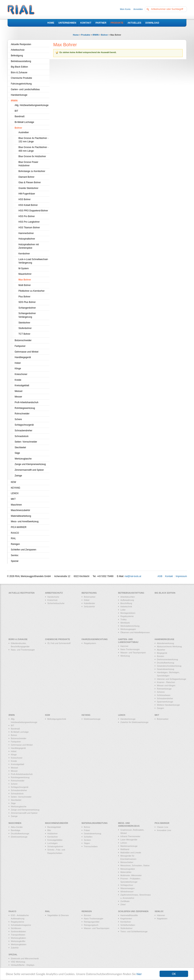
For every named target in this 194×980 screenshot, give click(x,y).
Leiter (123, 610)
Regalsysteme (127, 616)
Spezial (15, 561)
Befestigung (17, 56)
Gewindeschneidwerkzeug (169, 666)
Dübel (87, 600)
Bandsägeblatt (54, 827)
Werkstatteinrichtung (130, 626)
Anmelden (138, 9)
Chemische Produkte (21, 78)
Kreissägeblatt (22, 385)
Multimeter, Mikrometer (131, 875)
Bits (49, 830)
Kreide (18, 380)
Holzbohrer (52, 834)
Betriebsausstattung (21, 61)
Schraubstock (22, 436)
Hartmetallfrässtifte (129, 915)
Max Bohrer (25, 280)
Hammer (124, 646)
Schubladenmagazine (21, 925)
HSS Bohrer (25, 199)
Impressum (181, 576)
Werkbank (125, 623)
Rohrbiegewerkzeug (25, 408)
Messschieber (127, 862)
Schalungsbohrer (55, 846)
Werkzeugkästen (19, 944)
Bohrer (104, 35)
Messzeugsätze (128, 869)
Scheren (161, 692)
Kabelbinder (89, 603)
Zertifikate (125, 901)
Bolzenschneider (23, 340)
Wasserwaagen (128, 888)
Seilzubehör (89, 607)
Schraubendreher (23, 431)
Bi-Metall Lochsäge (24, 122)
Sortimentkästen (18, 931)
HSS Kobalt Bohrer (28, 205)
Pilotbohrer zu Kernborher (31, 291)
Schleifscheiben (128, 925)
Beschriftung (126, 603)
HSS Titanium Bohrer (29, 228)
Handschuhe (53, 597)
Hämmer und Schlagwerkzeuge (171, 679)
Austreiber (24, 132)
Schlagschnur (127, 885)
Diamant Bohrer (26, 177)
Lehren (124, 843)
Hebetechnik (126, 607)
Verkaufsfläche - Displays (23, 965)
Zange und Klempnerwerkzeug (30, 464)
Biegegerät (162, 653)
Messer (18, 397)
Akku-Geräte (17, 827)
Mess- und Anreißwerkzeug (25, 521)
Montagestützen (128, 613)
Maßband (125, 849)
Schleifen (88, 837)
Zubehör (15, 948)
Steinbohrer (24, 323)
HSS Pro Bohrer (27, 216)
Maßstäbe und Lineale (131, 853)
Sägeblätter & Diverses (58, 915)
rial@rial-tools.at (133, 576)
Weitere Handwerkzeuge (168, 705)
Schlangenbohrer (27, 308)
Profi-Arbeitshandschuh (27, 402)
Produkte (86, 35)
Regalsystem (90, 643)
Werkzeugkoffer (18, 941)
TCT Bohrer (24, 334)
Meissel (19, 391)
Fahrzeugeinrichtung (21, 84)
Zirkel (123, 904)
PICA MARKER (19, 527)
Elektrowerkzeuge (92, 719)
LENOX (15, 493)
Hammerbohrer (26, 233)
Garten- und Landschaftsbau (25, 89)
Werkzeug (125, 656)
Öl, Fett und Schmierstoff (59, 643)
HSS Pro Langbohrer (29, 222)
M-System (24, 268)
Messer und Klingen (166, 685)
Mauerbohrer (25, 274)
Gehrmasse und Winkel (27, 352)
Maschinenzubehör (20, 510)
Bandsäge (16, 830)
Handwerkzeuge (19, 95)
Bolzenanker (90, 597)
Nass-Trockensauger (130, 649)
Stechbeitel (20, 447)
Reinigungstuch (91, 925)
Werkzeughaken (18, 938)
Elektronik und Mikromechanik (25, 959)
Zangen (160, 708)
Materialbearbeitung (21, 516)
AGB (160, 576)
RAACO (15, 533)
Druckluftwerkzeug (165, 663)
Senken (87, 840)
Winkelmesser (127, 892)
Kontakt (169, 576)
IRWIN (96, 35)
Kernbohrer (24, 254)
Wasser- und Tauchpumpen (133, 653)
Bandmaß (20, 116)
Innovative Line (164, 830)
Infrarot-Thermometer (130, 836)
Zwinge (18, 476)
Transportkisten (18, 935)
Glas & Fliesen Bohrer (30, 182)
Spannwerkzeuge (165, 702)
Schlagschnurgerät (24, 425)
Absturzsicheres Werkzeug (169, 646)
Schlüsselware (164, 695)
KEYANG (16, 488)
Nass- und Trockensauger (23, 650)
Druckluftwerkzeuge (20, 834)
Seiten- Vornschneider (26, 442)
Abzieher (161, 650)
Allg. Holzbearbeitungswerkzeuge (32, 105)
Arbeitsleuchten (128, 597)
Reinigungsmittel (92, 922)
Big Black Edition (19, 67)
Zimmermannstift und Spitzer (29, 470)
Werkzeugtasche (23, 459)
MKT (13, 499)
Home (76, 35)
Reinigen (15, 544)
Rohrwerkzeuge (164, 689)
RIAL (13, 538)
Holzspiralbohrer (27, 239)
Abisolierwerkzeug (165, 643)
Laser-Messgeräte (129, 840)
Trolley (124, 619)
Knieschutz (52, 600)
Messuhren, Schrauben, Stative (135, 865)
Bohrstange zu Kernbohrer (32, 171)
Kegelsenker (126, 919)
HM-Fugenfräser (27, 194)
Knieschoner (21, 374)
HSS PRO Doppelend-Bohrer (33, 211)
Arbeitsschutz (18, 50)
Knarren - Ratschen (166, 682)
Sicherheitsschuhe (56, 603)
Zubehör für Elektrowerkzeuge (134, 722)
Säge (17, 453)
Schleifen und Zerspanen (23, 550)
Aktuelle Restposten (21, 44)
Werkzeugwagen (128, 629)
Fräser (87, 830)
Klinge (18, 369)
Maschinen (16, 505)
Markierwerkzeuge (129, 846)
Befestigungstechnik (57, 719)
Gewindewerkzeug (166, 669)
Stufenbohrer (25, 328)
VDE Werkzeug (18, 962)
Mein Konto (125, 9)
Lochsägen (52, 843)
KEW (13, 482)
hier (139, 974)
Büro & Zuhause (19, 72)
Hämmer (161, 915)
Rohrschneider (22, 414)
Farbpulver (20, 346)
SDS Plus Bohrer (27, 302)
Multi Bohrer (25, 285)
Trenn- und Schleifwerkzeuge (134, 931)
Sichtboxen (16, 928)
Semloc (15, 555)
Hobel (18, 363)
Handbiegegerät (23, 357)
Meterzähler (126, 872)
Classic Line (163, 827)
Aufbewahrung (127, 600)
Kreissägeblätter (55, 840)
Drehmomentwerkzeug (167, 659)
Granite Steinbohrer (28, 188)
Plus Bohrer (24, 297)
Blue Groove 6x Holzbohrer (32, 156)
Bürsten (161, 656)
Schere (18, 419)
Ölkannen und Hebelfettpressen (135, 632)
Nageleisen (162, 919)
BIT (16, 111)
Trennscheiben (91, 846)
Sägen (87, 843)
